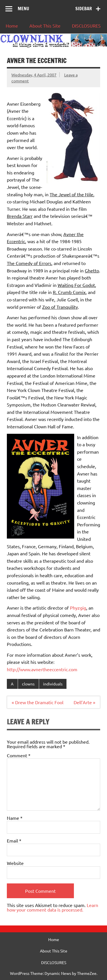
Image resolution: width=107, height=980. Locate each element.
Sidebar (84, 9)
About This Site (45, 26)
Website (15, 863)
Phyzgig (78, 608)
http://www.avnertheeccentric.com (42, 669)
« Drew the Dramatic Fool (38, 702)
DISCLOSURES (86, 26)
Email (14, 841)
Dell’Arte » (84, 702)
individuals (53, 684)
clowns (28, 684)
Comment (19, 755)
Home (12, 26)
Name (15, 818)
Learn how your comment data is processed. (53, 907)
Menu (23, 9)
